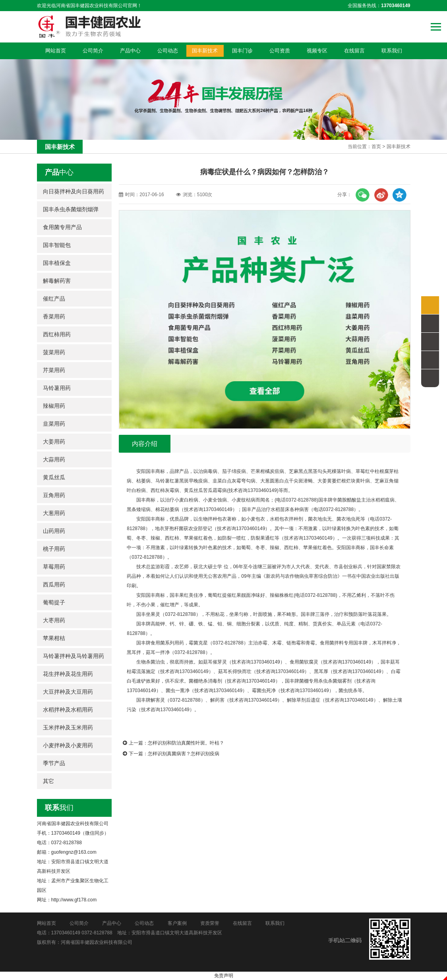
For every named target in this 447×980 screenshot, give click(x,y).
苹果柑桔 (54, 638)
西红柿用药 (57, 334)
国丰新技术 (205, 51)
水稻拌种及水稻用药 (68, 710)
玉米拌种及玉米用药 (68, 727)
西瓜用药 (54, 585)
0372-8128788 (97, 933)
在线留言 (354, 51)
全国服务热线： (379, 6)
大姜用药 (54, 442)
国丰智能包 (57, 245)
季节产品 (54, 763)
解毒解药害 (57, 281)
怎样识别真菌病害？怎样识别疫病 (184, 754)
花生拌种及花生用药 (68, 674)
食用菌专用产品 (62, 227)
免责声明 (224, 976)
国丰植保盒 (57, 263)
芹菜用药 (54, 370)
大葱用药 (54, 513)
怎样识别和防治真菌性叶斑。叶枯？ (186, 743)
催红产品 (54, 299)
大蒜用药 (54, 459)
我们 (59, 808)
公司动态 (168, 51)
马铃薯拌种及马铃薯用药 (74, 656)
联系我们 (392, 51)
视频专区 (317, 51)
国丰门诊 (242, 51)
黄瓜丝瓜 (54, 477)
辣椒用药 (54, 406)
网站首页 (56, 51)
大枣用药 (54, 620)
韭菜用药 (54, 424)
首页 (376, 147)
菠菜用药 (54, 352)
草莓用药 (54, 567)
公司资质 (280, 51)
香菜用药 (54, 316)
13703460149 (66, 933)
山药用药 (54, 531)
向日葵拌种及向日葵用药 (74, 191)
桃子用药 (54, 549)
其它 (48, 781)
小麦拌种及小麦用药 (68, 745)
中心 (59, 172)
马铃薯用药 (57, 388)
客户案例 (177, 923)
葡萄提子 (54, 602)
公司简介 (93, 51)
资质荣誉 (210, 923)
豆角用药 (54, 495)
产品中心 (130, 51)
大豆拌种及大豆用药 (68, 692)
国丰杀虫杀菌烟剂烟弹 (71, 209)
